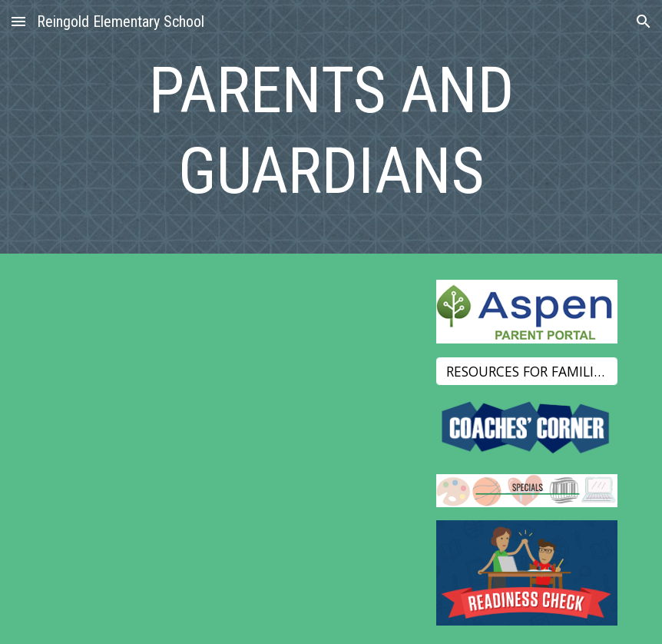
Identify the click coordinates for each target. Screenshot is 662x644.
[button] (18, 21)
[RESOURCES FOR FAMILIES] (527, 371)
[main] (331, 131)
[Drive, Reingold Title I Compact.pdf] (233, 427)
